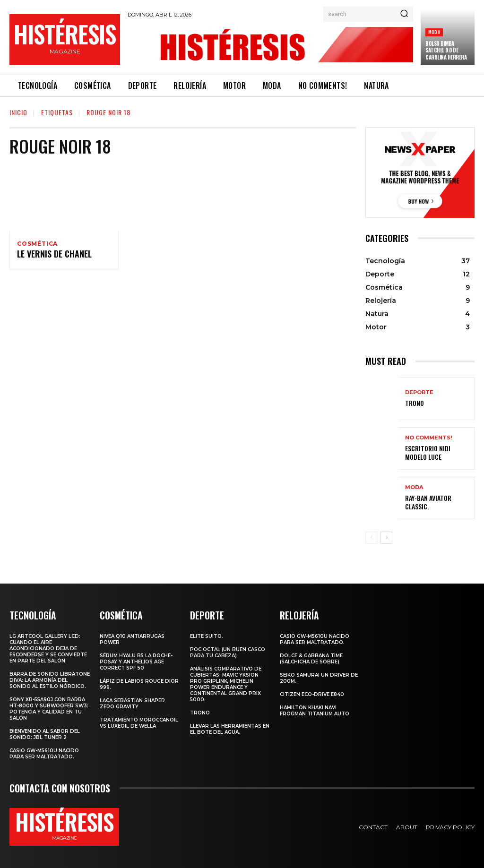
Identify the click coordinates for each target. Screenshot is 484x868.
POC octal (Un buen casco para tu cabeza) (228, 652)
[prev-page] (371, 538)
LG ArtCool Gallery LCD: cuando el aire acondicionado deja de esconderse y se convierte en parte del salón (48, 648)
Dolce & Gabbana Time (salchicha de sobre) (311, 658)
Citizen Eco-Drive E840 (312, 694)
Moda (434, 32)
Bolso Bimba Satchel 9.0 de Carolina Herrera (446, 50)
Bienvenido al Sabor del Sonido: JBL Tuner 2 (45, 734)
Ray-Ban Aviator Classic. (437, 502)
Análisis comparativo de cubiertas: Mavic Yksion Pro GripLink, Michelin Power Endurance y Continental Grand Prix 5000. (226, 684)
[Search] (404, 14)
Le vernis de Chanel (50, 256)
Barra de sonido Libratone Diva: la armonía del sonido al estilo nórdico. (50, 680)
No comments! (428, 439)
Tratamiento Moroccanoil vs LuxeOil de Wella (139, 722)
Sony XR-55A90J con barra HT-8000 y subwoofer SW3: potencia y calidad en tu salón (49, 708)
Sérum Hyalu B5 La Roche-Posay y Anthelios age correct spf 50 (136, 661)
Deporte (419, 393)
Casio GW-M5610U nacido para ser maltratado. (44, 753)
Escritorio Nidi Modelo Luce (435, 452)
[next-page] (386, 538)
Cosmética (37, 244)
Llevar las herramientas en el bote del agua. (230, 729)
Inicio (18, 112)
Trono (413, 403)
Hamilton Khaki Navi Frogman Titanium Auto (315, 710)
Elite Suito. (207, 636)
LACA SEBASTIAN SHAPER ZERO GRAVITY (132, 703)
